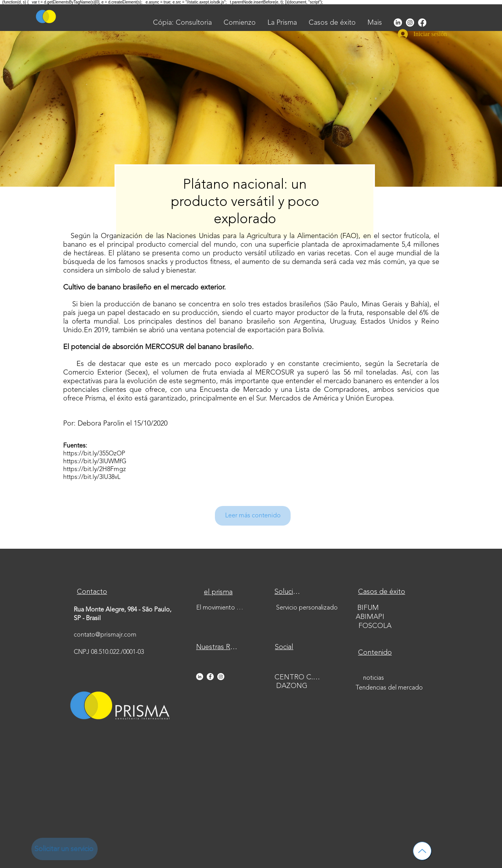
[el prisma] (219, 592)
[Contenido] (376, 653)
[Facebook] (422, 23)
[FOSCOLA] (376, 626)
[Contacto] (93, 592)
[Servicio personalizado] (308, 608)
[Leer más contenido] (253, 516)
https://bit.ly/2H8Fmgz (95, 469)
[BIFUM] (369, 608)
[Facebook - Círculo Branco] (210, 677)
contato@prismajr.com (105, 635)
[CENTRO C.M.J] (300, 678)
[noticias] (374, 678)
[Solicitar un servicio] (65, 849)
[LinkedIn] (398, 23)
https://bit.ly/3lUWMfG (95, 462)
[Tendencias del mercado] (390, 688)
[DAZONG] (293, 686)
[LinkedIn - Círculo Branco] (200, 677)
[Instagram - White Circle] (221, 677)
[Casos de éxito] (382, 592)
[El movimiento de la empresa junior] (222, 608)
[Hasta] (422, 851)
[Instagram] (410, 23)
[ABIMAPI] (371, 617)
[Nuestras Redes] (219, 647)
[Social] (285, 647)
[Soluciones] (289, 592)
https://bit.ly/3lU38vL (92, 477)
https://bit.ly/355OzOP (94, 454)
